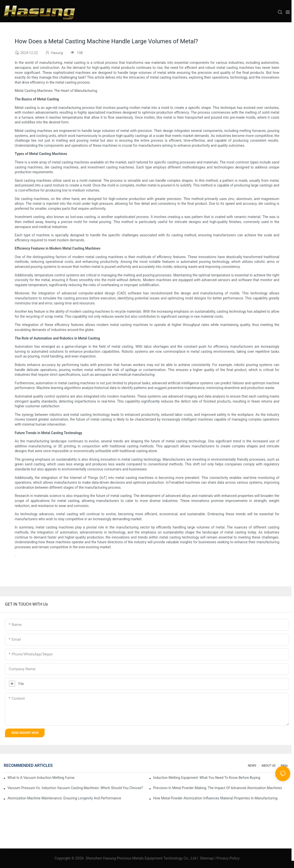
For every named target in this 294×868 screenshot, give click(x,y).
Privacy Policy (228, 858)
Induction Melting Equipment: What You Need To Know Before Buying (207, 778)
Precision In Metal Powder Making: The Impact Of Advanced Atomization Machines (218, 788)
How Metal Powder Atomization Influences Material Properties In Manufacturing (215, 798)
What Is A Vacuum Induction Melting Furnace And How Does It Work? (41, 778)
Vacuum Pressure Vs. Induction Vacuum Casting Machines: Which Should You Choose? (75, 788)
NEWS (252, 766)
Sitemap (207, 858)
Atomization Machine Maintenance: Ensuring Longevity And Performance (64, 798)
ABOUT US (268, 766)
